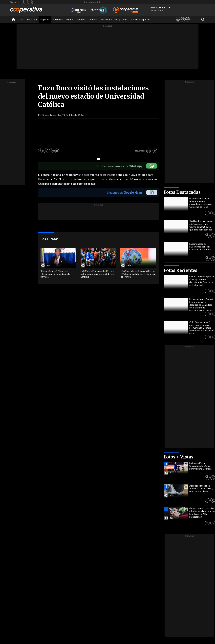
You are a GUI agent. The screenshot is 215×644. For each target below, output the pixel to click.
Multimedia (106, 20)
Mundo (70, 20)
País (21, 20)
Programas (121, 20)
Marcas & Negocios (140, 20)
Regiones (58, 20)
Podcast (93, 20)
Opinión (81, 20)
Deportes (45, 20)
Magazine (32, 20)
